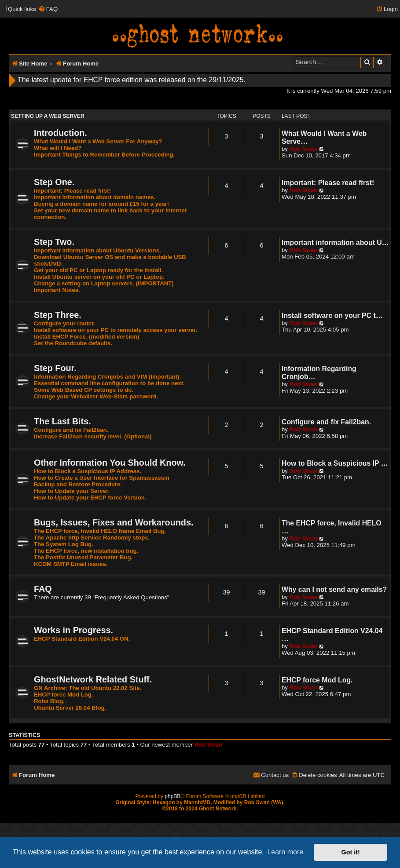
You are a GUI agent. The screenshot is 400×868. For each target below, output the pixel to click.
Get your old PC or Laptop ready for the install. (98, 270)
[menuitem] (48, 9)
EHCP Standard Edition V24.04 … (332, 635)
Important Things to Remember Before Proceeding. (104, 155)
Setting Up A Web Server (48, 116)
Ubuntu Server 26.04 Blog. (70, 708)
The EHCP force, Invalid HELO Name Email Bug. (100, 531)
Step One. (54, 182)
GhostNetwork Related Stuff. (93, 679)
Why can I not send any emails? (334, 589)
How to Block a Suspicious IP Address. (88, 471)
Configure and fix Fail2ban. (71, 430)
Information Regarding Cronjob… (319, 373)
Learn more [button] (285, 852)
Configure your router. (64, 323)
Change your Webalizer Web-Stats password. (96, 396)
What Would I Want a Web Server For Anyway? (98, 141)
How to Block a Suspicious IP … (335, 463)
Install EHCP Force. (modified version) (86, 337)
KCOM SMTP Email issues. (71, 564)
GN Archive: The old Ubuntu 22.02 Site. (88, 688)
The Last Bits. (62, 421)
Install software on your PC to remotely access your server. (116, 330)
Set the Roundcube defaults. (73, 343)
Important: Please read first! (72, 191)
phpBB (172, 796)
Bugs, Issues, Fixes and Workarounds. (114, 522)
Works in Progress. (73, 630)
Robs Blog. (49, 701)
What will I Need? (58, 148)
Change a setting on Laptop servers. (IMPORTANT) (104, 283)
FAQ (43, 589)
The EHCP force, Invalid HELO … (332, 527)
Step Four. (55, 368)
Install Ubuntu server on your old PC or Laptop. (99, 277)
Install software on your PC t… (332, 315)
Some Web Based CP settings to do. (84, 390)
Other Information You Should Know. (110, 463)
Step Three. (58, 315)
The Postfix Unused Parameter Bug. (83, 557)
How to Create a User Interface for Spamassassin (102, 478)
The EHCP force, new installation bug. (86, 551)
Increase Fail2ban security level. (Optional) (93, 436)
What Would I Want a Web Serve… (324, 137)
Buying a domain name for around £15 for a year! (101, 204)
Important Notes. (57, 290)
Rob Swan (304, 149)
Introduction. (61, 133)
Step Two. (54, 242)
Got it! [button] (351, 852)
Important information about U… (335, 243)
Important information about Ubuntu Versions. (97, 250)
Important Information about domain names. (95, 197)
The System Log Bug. (64, 544)
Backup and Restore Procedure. (78, 484)
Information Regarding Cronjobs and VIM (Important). (107, 377)
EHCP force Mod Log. (64, 695)
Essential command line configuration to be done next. (109, 383)
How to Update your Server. (72, 491)
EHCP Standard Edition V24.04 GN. (82, 639)
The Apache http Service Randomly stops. (92, 538)
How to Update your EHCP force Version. (90, 498)
